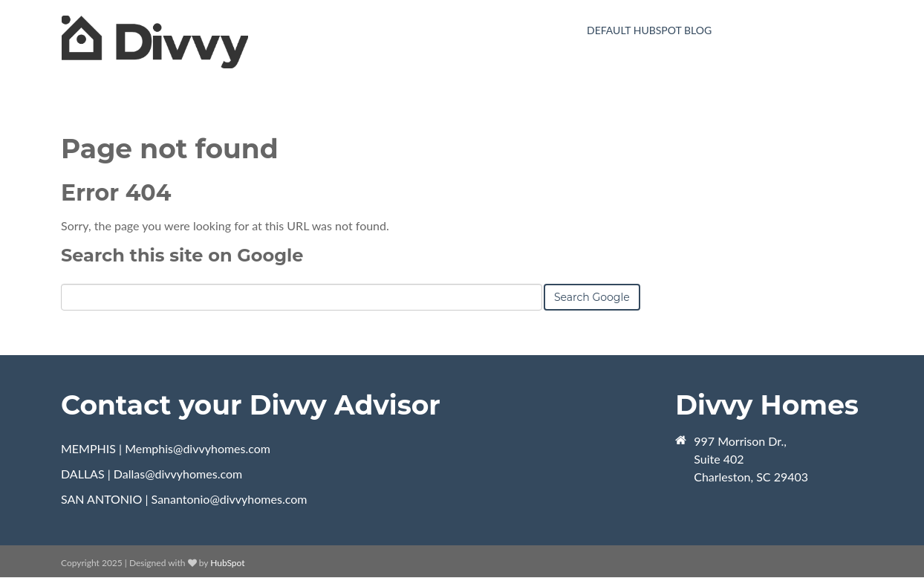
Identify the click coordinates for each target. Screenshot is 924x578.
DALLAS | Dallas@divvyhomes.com (152, 474)
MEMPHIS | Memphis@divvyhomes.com (166, 448)
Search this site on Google (182, 255)
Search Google (592, 297)
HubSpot (227, 563)
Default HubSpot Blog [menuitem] (649, 30)
